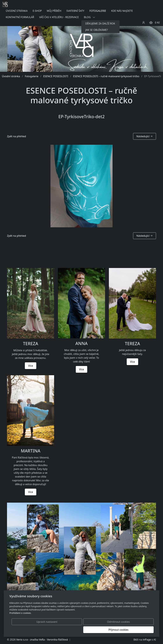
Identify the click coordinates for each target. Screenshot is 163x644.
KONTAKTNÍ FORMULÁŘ (20, 17)
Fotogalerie (32, 76)
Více (31, 366)
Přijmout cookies (138, 630)
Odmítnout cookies (107, 630)
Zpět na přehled (16, 136)
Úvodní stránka (11, 76)
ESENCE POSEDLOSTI (56, 76)
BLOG (90, 17)
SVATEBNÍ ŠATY (75, 11)
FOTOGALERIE (98, 11)
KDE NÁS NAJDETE (122, 11)
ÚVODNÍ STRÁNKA (17, 11)
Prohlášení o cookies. (20, 621)
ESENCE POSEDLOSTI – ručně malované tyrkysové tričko (106, 76)
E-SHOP (37, 11)
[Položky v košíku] (151, 23)
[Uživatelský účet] (144, 23)
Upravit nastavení (75, 630)
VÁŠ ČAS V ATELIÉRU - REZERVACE (59, 17)
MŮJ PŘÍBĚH (54, 11)
